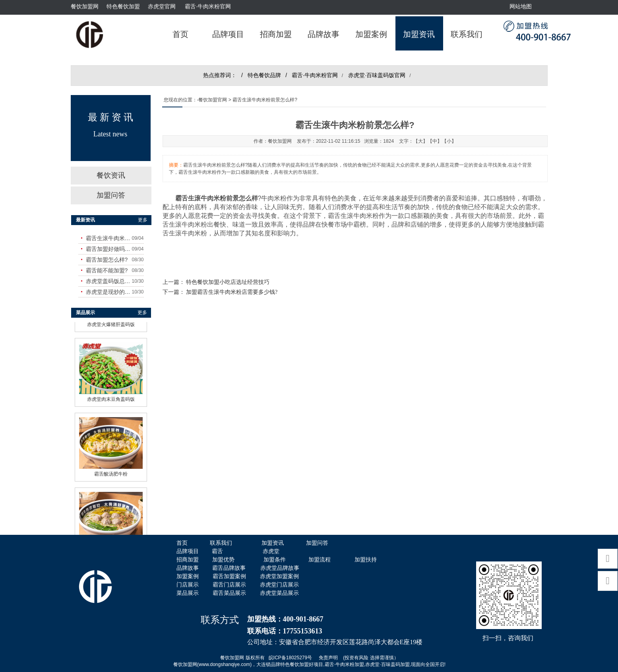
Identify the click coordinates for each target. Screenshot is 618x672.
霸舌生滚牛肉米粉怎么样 (109, 238)
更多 (143, 220)
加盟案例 (371, 34)
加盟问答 (111, 195)
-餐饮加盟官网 (212, 100)
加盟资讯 (419, 34)
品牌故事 (324, 34)
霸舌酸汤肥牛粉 (111, 472)
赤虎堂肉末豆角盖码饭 (111, 397)
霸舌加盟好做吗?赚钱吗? (109, 249)
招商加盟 (276, 34)
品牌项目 (228, 34)
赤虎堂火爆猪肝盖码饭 (111, 322)
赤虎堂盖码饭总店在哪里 (109, 281)
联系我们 (467, 34)
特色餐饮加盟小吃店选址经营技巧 (228, 282)
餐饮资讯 (111, 175)
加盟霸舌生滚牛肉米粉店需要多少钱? (232, 292)
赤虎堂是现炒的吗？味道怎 (109, 292)
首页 (180, 34)
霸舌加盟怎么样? (107, 260)
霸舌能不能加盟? (107, 270)
